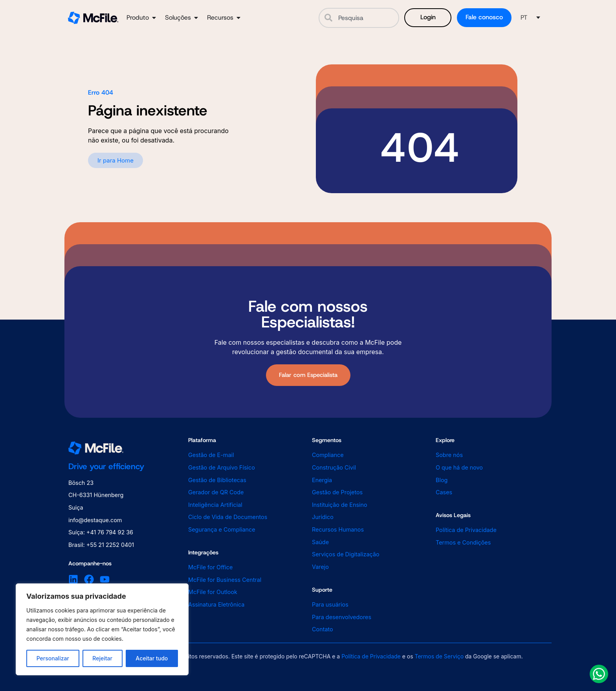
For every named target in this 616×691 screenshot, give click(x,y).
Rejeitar (102, 658)
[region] (102, 629)
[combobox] (359, 18)
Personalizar (53, 658)
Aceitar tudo (152, 658)
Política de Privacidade (371, 656)
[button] (530, 18)
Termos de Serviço (439, 656)
